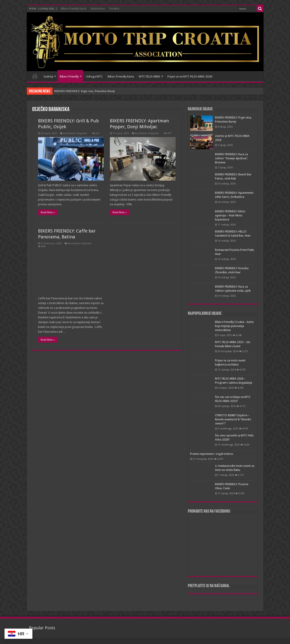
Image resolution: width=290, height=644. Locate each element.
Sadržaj (48, 76)
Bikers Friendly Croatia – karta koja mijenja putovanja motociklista (234, 326)
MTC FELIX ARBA (150, 76)
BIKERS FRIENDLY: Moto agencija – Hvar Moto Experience (230, 215)
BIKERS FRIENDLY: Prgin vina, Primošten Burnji (85, 91)
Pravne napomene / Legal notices (212, 454)
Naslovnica (98, 9)
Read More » (48, 212)
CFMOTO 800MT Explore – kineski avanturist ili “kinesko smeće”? (233, 419)
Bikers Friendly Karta (74, 9)
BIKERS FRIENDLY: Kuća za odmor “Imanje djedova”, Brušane (232, 158)
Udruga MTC (94, 76)
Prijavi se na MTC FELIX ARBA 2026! (190, 76)
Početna (114, 9)
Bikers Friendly (69, 76)
